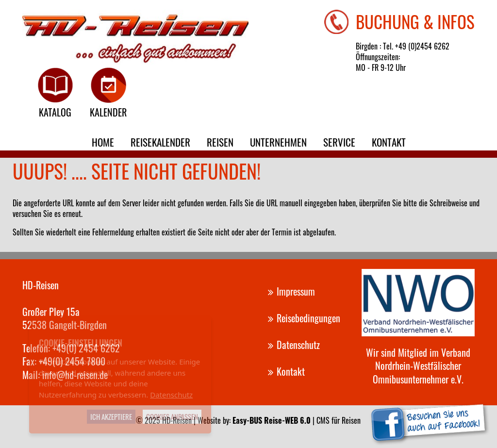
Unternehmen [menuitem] (278, 142)
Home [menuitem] (103, 142)
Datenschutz (171, 395)
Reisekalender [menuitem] (160, 142)
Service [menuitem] (339, 142)
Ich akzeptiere (111, 416)
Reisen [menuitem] (220, 142)
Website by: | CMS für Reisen (279, 420)
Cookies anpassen (172, 416)
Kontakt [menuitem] (389, 142)
